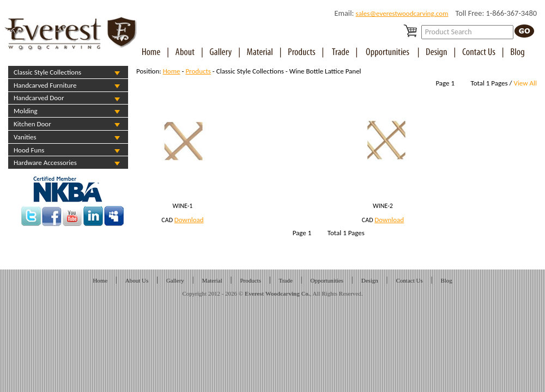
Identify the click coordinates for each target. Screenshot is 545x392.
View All (526, 83)
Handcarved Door (39, 98)
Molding (26, 111)
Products (198, 71)
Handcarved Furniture (45, 85)
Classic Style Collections (47, 72)
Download (189, 220)
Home (172, 71)
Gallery (175, 280)
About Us (137, 280)
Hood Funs (29, 150)
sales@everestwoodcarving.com (402, 13)
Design (370, 280)
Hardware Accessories (45, 163)
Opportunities (327, 280)
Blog (446, 280)
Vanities (25, 137)
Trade (286, 280)
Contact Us (410, 280)
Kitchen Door (32, 124)
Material (212, 280)
